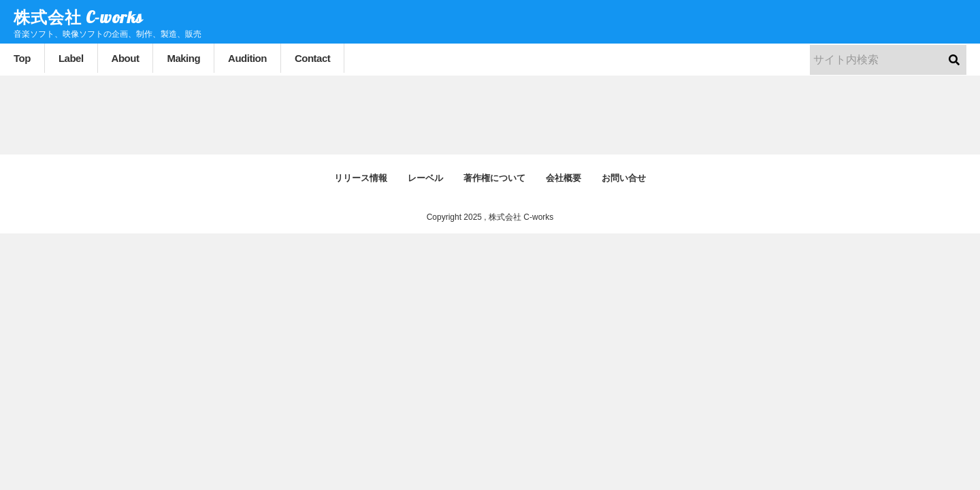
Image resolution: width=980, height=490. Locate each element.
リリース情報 (361, 178)
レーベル (425, 178)
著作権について (494, 178)
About (126, 58)
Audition (247, 58)
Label (71, 58)
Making (183, 58)
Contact (312, 58)
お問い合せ (624, 178)
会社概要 (563, 178)
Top (22, 58)
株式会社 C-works (78, 17)
